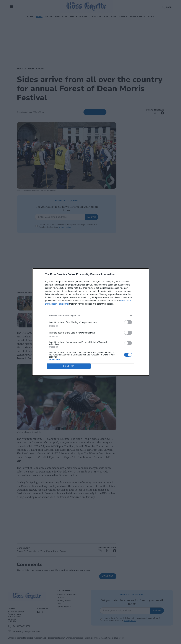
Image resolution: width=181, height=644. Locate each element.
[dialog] (91, 322)
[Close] (143, 274)
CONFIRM (69, 366)
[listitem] (91, 316)
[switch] (128, 322)
